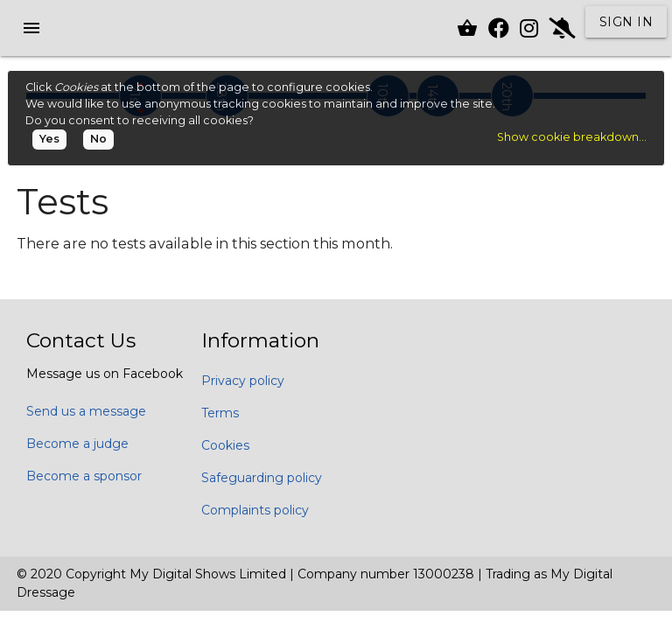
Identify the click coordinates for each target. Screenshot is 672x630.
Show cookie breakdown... (572, 137)
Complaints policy (255, 510)
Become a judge (77, 444)
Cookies (225, 445)
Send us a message (86, 411)
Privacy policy (243, 381)
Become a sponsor (84, 476)
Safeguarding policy (262, 478)
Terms (220, 413)
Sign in (626, 22)
